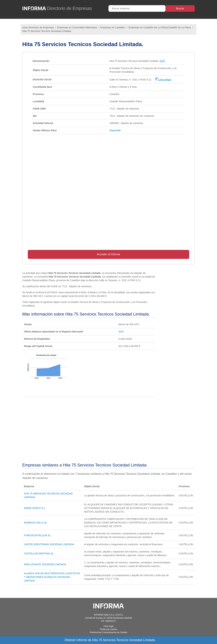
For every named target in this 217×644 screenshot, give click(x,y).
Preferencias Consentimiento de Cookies (108, 632)
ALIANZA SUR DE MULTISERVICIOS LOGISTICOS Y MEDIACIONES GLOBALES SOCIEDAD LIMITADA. (52, 577)
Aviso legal (108, 626)
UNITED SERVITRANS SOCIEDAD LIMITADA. (49, 544)
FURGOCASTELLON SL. (38, 535)
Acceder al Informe (108, 254)
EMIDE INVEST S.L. (35, 508)
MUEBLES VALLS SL (36, 523)
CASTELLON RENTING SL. (39, 554)
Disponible (115, 130)
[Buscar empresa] (137, 8)
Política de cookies (108, 629)
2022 (121, 332)
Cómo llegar (163, 80)
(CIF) (162, 61)
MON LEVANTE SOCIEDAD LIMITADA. (45, 564)
